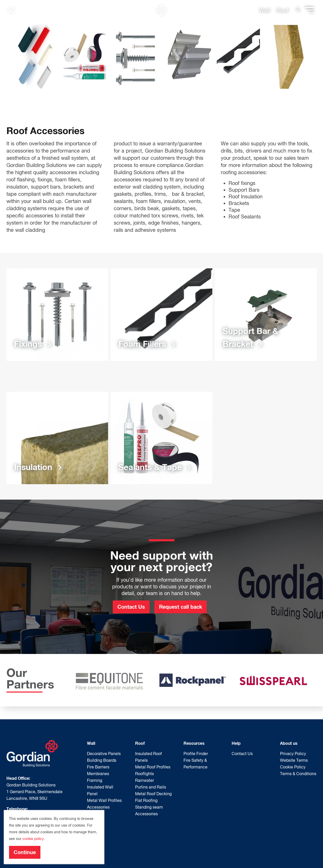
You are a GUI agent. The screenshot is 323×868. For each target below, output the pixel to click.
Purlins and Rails (151, 787)
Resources (194, 743)
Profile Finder (196, 754)
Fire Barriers (98, 767)
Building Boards (102, 760)
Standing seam (149, 807)
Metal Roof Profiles (153, 767)
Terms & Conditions (298, 774)
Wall (264, 10)
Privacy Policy (293, 754)
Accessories (98, 807)
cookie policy (33, 839)
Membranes (98, 774)
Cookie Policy (293, 767)
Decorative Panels (104, 754)
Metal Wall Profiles (104, 800)
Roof (282, 10)
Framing (95, 780)
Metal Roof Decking (153, 794)
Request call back (181, 607)
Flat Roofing (146, 800)
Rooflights (145, 774)
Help (236, 743)
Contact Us (131, 607)
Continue (25, 852)
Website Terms (294, 760)
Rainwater (145, 780)
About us (289, 743)
